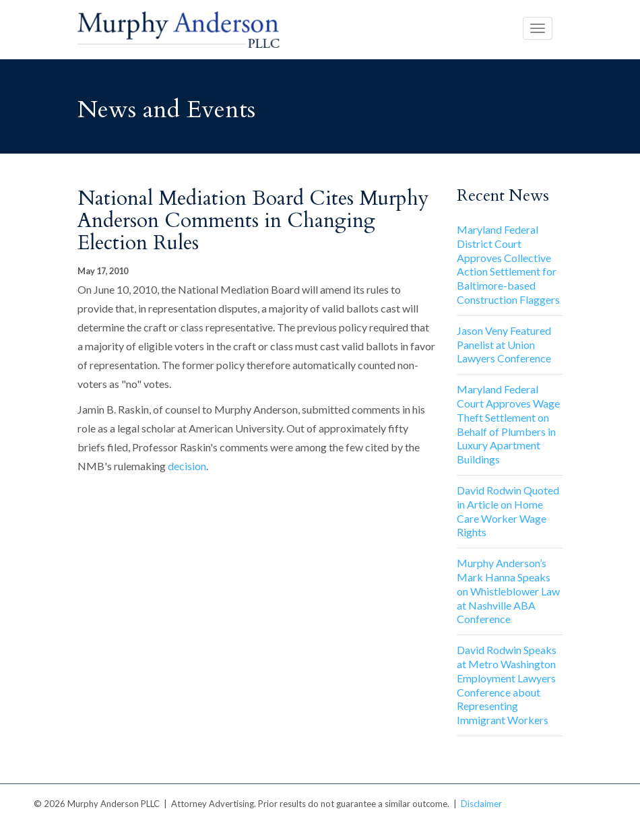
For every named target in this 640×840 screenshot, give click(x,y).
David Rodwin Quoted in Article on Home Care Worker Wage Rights (508, 511)
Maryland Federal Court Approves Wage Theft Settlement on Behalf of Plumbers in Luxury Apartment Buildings (508, 424)
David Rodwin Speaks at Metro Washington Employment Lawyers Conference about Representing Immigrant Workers (507, 685)
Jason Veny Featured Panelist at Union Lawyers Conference (504, 345)
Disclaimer (481, 804)
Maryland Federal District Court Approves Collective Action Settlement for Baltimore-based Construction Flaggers (508, 264)
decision (187, 466)
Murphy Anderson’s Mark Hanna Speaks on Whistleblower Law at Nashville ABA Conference (508, 591)
